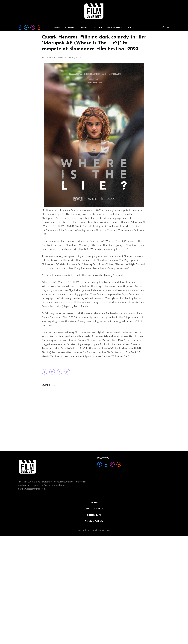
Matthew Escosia (53, 57)
